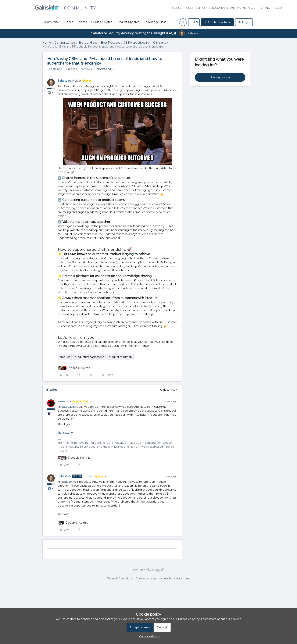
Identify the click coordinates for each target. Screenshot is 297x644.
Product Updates (128, 22)
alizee (61, 401)
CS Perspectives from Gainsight (145, 43)
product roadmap (120, 357)
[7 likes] (79, 368)
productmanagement (89, 357)
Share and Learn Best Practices (99, 43)
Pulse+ (277, 8)
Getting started (65, 43)
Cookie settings (146, 578)
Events (82, 22)
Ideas (69, 22)
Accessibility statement (175, 578)
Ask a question (220, 77)
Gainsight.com (182, 8)
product (65, 357)
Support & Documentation (215, 8)
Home (47, 43)
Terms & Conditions (120, 578)
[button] (194, 22)
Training (264, 8)
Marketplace (246, 8)
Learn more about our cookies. (221, 619)
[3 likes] (79, 458)
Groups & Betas (102, 22)
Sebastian (64, 81)
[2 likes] (77, 523)
